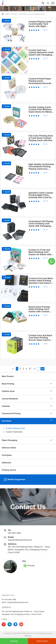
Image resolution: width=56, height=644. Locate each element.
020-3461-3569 (14, 533)
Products (14, 14)
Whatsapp (29, 566)
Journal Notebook (10, 399)
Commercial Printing (11, 413)
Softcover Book (9, 448)
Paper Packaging (9, 440)
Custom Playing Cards (36, 14)
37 (30, 369)
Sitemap (28, 636)
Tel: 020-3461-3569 (9, 599)
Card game (7, 455)
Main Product (8, 376)
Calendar (6, 406)
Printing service (9, 470)
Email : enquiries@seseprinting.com (15, 602)
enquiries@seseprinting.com (20, 540)
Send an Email (42, 641)
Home (7, 14)
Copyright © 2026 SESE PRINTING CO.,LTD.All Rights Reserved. (28, 633)
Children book (8, 391)
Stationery (6, 463)
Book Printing (8, 384)
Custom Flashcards (14, 432)
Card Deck (23, 14)
